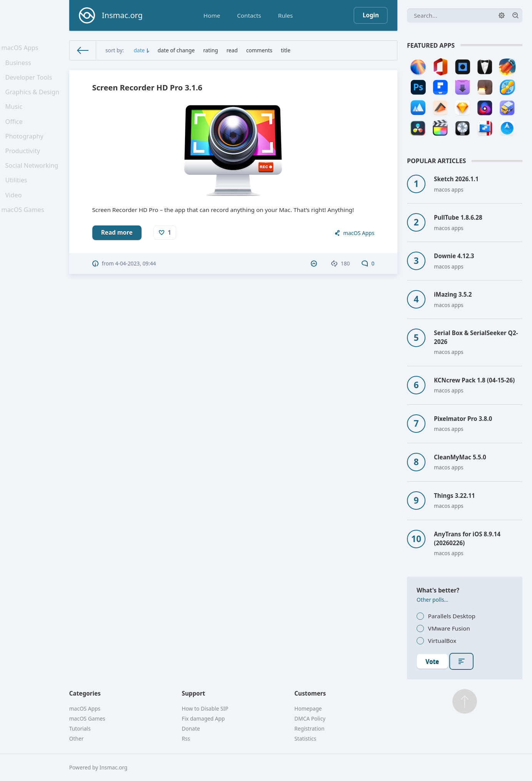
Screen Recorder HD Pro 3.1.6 (147, 88)
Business (20, 66)
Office (16, 132)
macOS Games (24, 232)
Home (212, 15)
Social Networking (33, 182)
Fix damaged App (203, 718)
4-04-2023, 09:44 (135, 263)
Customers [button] (310, 693)
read (232, 50)
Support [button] (194, 693)
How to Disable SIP (205, 708)
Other (77, 738)
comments (259, 50)
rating (211, 50)
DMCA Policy (310, 718)
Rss (186, 738)
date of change (176, 50)
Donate (191, 728)
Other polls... (433, 600)
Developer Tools (30, 82)
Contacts (249, 15)
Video (15, 215)
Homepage (308, 708)
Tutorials (80, 728)
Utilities (18, 199)
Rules (286, 15)
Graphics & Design (33, 99)
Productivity (24, 165)
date (139, 50)
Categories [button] (85, 693)
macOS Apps (21, 49)
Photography (26, 149)
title (286, 50)
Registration (309, 728)
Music (16, 115)
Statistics (305, 738)
